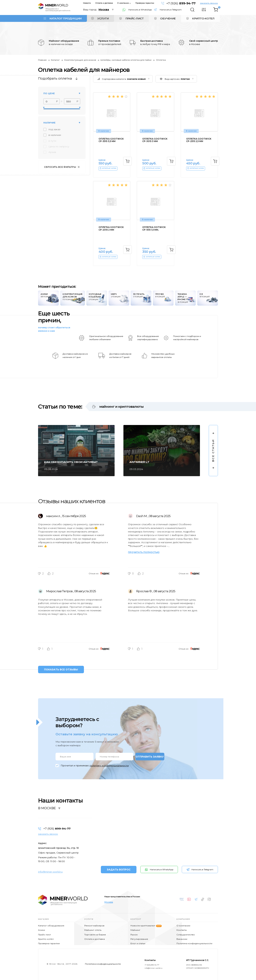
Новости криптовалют (146, 926)
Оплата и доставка (104, 3)
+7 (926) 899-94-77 (152, 965)
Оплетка (161, 60)
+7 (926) (181, 3)
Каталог (55, 60)
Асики (42, 930)
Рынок (134, 935)
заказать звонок (209, 3)
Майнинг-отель (93, 930)
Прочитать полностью (144, 552)
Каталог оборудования (51, 926)
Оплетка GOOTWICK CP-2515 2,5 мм (199, 140)
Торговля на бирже (95, 935)
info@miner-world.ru (50, 872)
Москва (109, 902)
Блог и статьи (138, 943)
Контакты (182, 930)
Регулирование (139, 939)
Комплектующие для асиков (80, 60)
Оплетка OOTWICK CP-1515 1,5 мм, (154, 228)
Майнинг (135, 930)
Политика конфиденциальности (194, 943)
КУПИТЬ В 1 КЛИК (108, 168)
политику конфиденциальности (109, 765)
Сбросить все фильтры (60, 167)
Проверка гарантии (145, 3)
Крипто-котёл (46, 939)
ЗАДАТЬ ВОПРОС (119, 870)
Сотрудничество (186, 935)
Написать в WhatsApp (140, 10)
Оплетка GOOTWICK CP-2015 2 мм (111, 228)
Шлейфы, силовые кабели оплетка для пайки (126, 60)
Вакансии (182, 939)
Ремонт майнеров (94, 926)
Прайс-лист (44, 935)
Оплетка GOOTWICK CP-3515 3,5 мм (111, 140)
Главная (42, 60)
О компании (123, 3)
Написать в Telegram (171, 10)
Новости (87, 3)
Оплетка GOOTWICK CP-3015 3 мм (155, 140)
